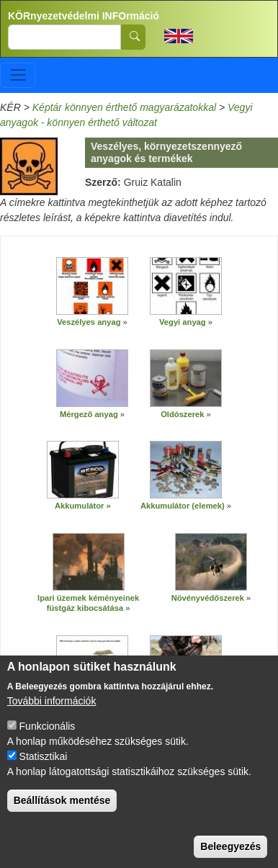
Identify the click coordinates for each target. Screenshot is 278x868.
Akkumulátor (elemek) (183, 506)
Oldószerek (182, 414)
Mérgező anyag (89, 414)
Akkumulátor (81, 506)
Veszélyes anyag (89, 322)
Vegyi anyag (183, 322)
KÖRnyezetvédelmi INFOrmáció (84, 16)
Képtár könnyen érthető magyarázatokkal (124, 107)
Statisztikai (44, 769)
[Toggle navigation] (18, 75)
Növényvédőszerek (208, 598)
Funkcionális (48, 738)
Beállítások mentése (62, 813)
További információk (52, 713)
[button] (92, 286)
